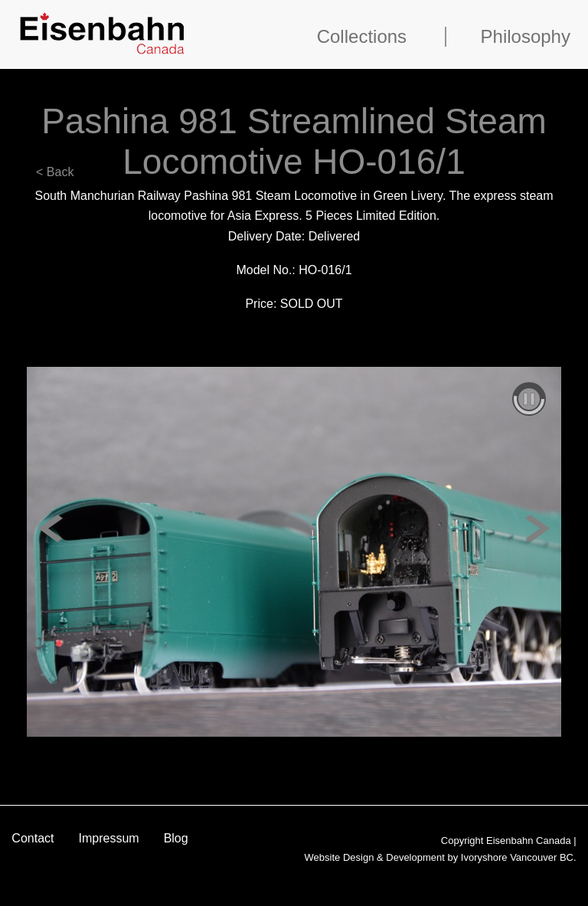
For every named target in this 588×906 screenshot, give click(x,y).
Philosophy (526, 37)
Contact (33, 838)
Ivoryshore (484, 857)
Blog (176, 838)
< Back (55, 172)
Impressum (109, 838)
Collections (362, 37)
